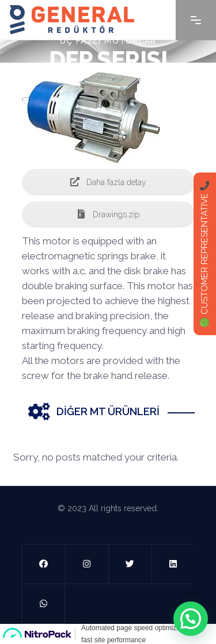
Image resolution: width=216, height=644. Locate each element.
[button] (191, 619)
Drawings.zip (108, 214)
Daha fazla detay (108, 182)
